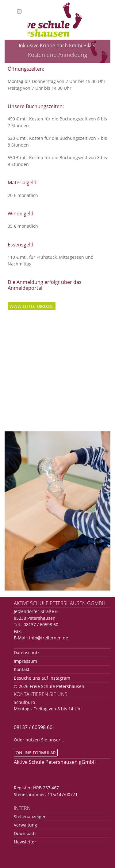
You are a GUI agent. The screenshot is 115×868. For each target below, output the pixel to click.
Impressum (25, 661)
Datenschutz (27, 652)
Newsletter (25, 842)
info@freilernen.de (49, 638)
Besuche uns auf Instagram (42, 678)
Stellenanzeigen (30, 817)
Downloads (25, 833)
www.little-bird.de (32, 306)
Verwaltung (25, 825)
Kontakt (22, 669)
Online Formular (36, 753)
